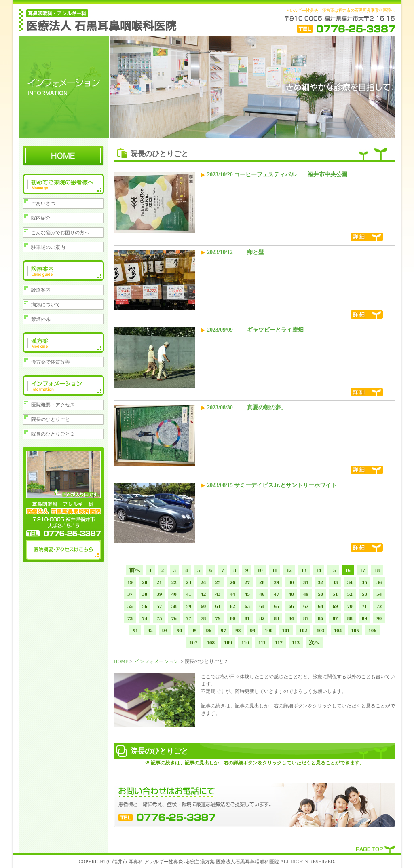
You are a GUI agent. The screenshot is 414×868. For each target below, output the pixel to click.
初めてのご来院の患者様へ (63, 184)
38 (145, 594)
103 (321, 630)
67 (306, 606)
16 (348, 570)
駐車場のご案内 (48, 247)
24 (203, 582)
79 (218, 618)
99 (252, 630)
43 (218, 594)
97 (223, 630)
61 (218, 606)
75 (159, 618)
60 (203, 606)
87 (335, 618)
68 (320, 606)
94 (179, 630)
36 (379, 582)
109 (228, 643)
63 (247, 606)
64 (262, 606)
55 (130, 606)
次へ (314, 643)
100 (269, 630)
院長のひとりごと (51, 419)
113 (296, 643)
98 (238, 630)
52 (350, 594)
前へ (135, 570)
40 (174, 594)
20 (145, 582)
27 (247, 582)
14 (318, 570)
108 (211, 643)
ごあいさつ (43, 203)
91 (135, 630)
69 (335, 606)
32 (320, 582)
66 (291, 606)
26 (233, 582)
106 (372, 630)
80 (233, 618)
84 (291, 618)
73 (130, 618)
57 (159, 606)
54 (379, 594)
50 (320, 594)
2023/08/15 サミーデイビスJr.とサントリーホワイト (272, 485)
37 (130, 594)
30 (291, 582)
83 (276, 618)
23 (189, 582)
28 (262, 582)
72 (379, 606)
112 (279, 643)
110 (245, 643)
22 (174, 582)
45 (247, 594)
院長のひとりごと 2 (52, 434)
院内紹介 (41, 218)
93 (165, 630)
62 (233, 606)
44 (233, 594)
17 (362, 570)
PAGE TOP (376, 848)
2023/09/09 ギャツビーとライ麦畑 (255, 330)
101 (286, 630)
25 (218, 582)
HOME (63, 156)
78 (203, 618)
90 (379, 618)
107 (194, 643)
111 (262, 643)
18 (377, 570)
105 (355, 630)
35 (364, 582)
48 (291, 594)
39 (159, 594)
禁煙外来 (41, 319)
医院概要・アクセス (53, 405)
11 (275, 570)
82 (262, 618)
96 (209, 630)
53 (364, 594)
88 (350, 618)
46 (262, 594)
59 (189, 606)
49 (306, 594)
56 (145, 606)
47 (276, 594)
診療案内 (63, 271)
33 (335, 582)
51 (335, 594)
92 (150, 630)
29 (276, 582)
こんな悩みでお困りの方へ (60, 233)
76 (174, 618)
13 (304, 570)
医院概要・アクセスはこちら (63, 550)
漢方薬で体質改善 (51, 362)
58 (174, 606)
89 (364, 618)
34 (350, 582)
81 (247, 618)
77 (189, 618)
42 (203, 594)
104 (338, 630)
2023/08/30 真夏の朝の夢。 (247, 408)
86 (320, 618)
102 (303, 630)
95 (194, 630)
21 (159, 582)
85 (306, 618)
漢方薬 (63, 343)
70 (350, 606)
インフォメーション (63, 385)
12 (289, 570)
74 (145, 618)
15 (333, 570)
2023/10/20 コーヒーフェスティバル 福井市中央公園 (277, 175)
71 (364, 606)
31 (306, 582)
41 (189, 594)
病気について (46, 305)
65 (276, 606)
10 (260, 570)
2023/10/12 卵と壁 (236, 252)
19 (130, 582)
